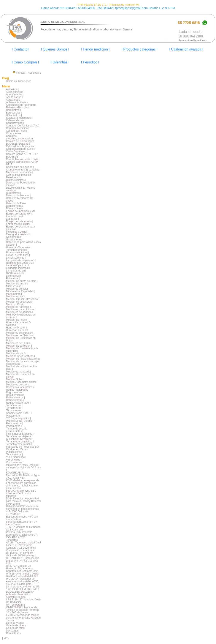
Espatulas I (12, 219)
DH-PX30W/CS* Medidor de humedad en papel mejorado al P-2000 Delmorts (23, 509)
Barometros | (13, 110)
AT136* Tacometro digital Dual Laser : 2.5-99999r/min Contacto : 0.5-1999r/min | (23, 545)
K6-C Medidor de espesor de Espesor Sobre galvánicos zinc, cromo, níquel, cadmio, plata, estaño (23, 484)
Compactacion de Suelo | (21, 149)
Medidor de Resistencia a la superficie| (22, 350)
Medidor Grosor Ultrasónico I (23, 299)
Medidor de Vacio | (17, 354)
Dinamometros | (15, 208)
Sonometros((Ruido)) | (19, 413)
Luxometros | (13, 276)
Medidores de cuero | (18, 385)
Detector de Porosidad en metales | (21, 184)
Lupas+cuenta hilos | (18, 255)
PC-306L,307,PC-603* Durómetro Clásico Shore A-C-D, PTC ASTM (22, 535)
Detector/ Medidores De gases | (20, 199)
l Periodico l (90, 62)
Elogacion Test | (15, 216)
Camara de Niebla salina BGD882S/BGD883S (20, 142)
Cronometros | (14, 133)
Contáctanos (13, 633)
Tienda (10, 620)
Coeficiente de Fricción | (20, 167)
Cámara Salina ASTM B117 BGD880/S (22, 155)
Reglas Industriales (17, 390)
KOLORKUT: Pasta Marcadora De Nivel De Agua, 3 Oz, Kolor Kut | (23, 475)
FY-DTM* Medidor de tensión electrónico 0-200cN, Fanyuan (23, 616)
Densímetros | (14, 177)
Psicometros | (14, 426)
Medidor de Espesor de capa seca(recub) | (23, 363)
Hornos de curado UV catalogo (18, 324)
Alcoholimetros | (15, 92)
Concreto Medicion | (18, 128)
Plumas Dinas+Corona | (20, 421)
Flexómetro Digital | (17, 232)
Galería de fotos (15, 628)
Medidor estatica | (16, 297)
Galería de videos (16, 625)
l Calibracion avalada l (186, 49)
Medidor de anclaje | (18, 284)
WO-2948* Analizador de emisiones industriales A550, (22, 580)
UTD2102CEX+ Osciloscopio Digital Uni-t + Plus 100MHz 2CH (23, 561)
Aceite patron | (14, 97)
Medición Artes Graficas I (20, 356)
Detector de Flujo (16, 203)
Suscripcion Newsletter (19, 439)
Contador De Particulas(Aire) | (23, 126)
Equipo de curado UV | (19, 214)
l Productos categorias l (139, 49)
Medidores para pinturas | (21, 309)
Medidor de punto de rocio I (22, 281)
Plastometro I (14, 416)
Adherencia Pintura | (18, 102)
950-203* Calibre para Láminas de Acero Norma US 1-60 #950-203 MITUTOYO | (23, 587)
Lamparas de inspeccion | (21, 260)
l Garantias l (60, 62)
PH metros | (13, 278)
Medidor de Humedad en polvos (20, 376)
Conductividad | (15, 123)
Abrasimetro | (14, 100)
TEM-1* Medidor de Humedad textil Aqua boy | (23, 528)
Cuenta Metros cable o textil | (23, 159)
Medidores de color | (18, 289)
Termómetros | (14, 405)
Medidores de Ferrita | (19, 343)
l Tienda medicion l (95, 49)
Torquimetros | (14, 410)
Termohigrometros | (17, 250)
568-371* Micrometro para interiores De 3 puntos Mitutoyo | (21, 493)
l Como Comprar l (25, 62)
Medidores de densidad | (20, 312)
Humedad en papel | (18, 330)
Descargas (12, 631)
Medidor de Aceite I (17, 320)
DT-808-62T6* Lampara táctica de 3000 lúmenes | (21, 554)
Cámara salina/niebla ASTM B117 (22, 163)
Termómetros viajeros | (19, 436)
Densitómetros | (15, 206)
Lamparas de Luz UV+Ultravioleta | (16, 272)
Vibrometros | (14, 460)
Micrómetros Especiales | (21, 291)
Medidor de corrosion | (19, 346)
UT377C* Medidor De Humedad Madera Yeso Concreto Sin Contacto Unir (22, 568)
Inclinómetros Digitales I (20, 434)
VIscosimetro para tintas (20, 550)
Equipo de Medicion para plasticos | (20, 228)
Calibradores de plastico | (21, 146)
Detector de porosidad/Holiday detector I (23, 243)
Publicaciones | (15, 452)
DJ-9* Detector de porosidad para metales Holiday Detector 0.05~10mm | (23, 501)
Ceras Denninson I (17, 152)
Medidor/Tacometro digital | (22, 382)
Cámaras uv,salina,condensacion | (20, 137)
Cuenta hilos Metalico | (19, 175)
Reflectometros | (15, 398)
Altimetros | (13, 89)
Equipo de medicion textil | (21, 211)
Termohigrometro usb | (19, 444)
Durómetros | (13, 193)
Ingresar (21, 73)
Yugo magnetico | (16, 457)
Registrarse (34, 73)
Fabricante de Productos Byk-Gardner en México (23, 448)
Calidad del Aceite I (17, 131)
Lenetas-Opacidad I (17, 265)
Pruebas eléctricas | (17, 253)
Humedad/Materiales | (19, 247)
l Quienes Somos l (55, 49)
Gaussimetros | (15, 240)
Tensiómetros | (14, 455)
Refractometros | (16, 400)
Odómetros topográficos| (20, 387)
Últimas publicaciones (19, 81)
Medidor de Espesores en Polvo (21, 339)
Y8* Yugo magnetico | (18, 418)
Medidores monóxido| (18, 372)
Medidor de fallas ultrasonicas (23, 359)
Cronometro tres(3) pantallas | (23, 170)
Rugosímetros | (15, 392)
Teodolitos (12, 540)
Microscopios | (14, 286)
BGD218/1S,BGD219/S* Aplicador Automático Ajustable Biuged (20, 594)
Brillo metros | (14, 115)
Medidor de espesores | (20, 302)
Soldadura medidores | (19, 118)
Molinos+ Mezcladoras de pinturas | (21, 316)
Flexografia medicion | (19, 234)
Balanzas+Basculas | (18, 107)
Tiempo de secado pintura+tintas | (17, 430)
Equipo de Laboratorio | (20, 221)
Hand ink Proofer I (17, 328)
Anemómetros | (15, 95)
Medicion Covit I (15, 304)
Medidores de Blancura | (20, 335)
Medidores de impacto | (20, 333)
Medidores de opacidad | (20, 172)
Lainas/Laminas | (16, 258)
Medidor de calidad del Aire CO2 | (22, 368)
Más (6, 638)
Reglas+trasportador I (19, 403)
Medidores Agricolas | (18, 307)
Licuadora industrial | (18, 268)
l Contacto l (21, 49)
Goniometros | (14, 237)
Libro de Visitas (15, 623)
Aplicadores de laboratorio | (22, 105)
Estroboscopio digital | (19, 224)
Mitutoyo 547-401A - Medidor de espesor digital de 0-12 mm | (23, 467)
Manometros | (14, 294)
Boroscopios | (14, 113)
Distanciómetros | (16, 180)
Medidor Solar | (15, 379)
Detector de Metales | (18, 196)
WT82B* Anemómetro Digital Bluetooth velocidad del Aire (23, 575)
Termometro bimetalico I (20, 442)
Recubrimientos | (16, 395)
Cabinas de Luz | (16, 120)
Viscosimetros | (15, 462)
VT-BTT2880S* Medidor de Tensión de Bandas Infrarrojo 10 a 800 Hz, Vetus (23, 610)
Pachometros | (14, 423)
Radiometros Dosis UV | (20, 263)
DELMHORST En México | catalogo (21, 189)
